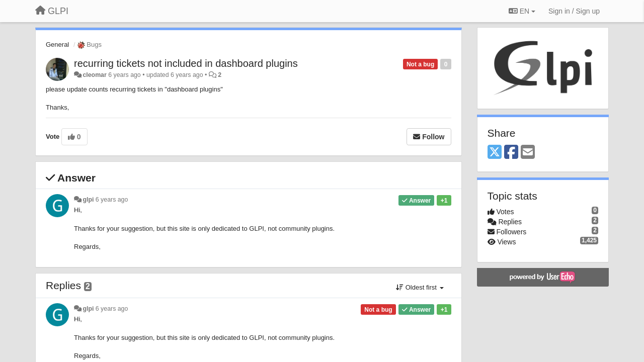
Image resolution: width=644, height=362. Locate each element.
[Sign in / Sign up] (574, 11)
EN (522, 11)
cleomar (94, 75)
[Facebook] (511, 153)
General (57, 44)
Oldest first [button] (420, 287)
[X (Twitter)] (495, 153)
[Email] (528, 153)
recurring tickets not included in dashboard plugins (186, 63)
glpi (88, 200)
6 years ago (112, 200)
